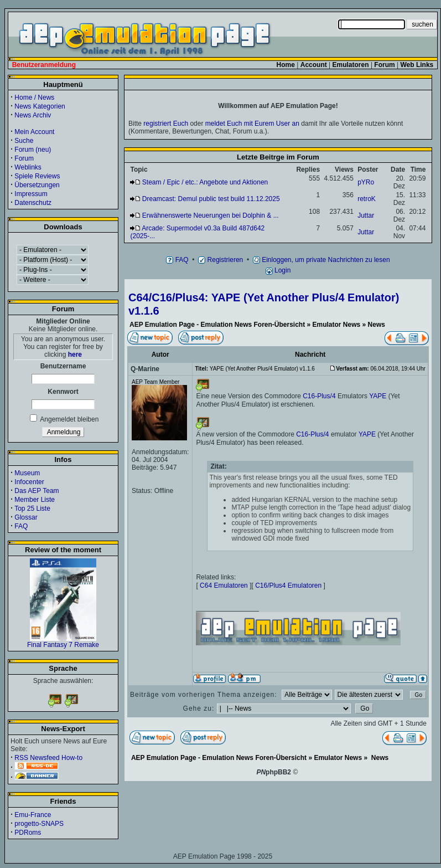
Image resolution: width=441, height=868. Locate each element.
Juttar (366, 215)
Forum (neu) (33, 150)
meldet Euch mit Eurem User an (252, 124)
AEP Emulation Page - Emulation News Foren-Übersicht (217, 325)
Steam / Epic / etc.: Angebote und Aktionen (205, 182)
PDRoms (28, 833)
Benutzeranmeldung (44, 65)
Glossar (26, 517)
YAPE (378, 396)
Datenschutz (33, 203)
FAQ (21, 526)
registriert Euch (166, 124)
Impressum (31, 194)
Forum (24, 158)
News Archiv (33, 115)
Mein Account (34, 132)
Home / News (34, 97)
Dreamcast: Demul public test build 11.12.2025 (211, 199)
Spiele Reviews (37, 176)
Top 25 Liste (32, 509)
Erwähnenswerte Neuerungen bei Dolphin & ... (211, 215)
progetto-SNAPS (39, 824)
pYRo (366, 182)
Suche (24, 141)
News (377, 325)
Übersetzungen (37, 185)
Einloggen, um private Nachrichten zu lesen (321, 260)
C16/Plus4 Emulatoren (288, 585)
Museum (27, 473)
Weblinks (28, 167)
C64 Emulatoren (224, 585)
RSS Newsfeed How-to (48, 758)
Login (278, 270)
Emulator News (337, 325)
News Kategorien (40, 106)
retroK (367, 199)
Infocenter (29, 482)
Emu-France (33, 815)
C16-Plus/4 (319, 396)
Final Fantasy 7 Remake (63, 642)
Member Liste (35, 500)
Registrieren (220, 260)
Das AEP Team (37, 491)
